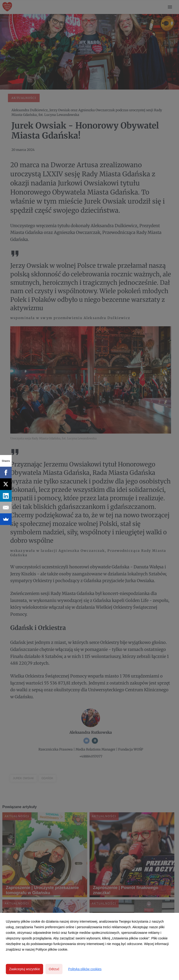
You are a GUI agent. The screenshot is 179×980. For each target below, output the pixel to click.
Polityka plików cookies (85, 969)
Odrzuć (54, 969)
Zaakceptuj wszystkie (24, 969)
